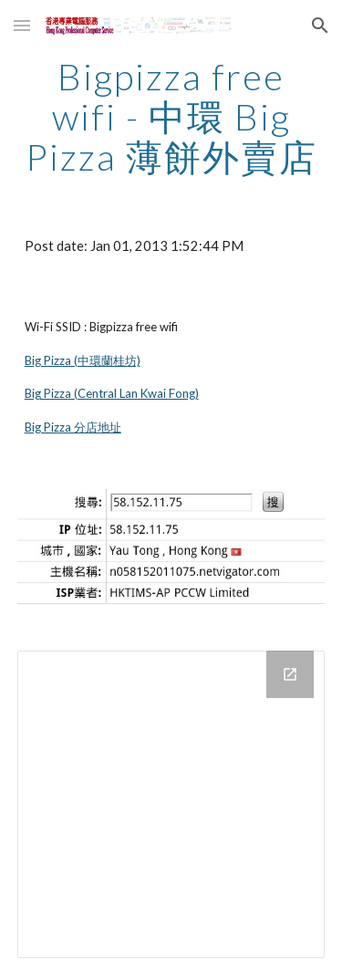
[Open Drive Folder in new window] (290, 674)
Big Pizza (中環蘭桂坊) (83, 360)
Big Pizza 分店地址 (73, 427)
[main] (171, 117)
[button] (22, 25)
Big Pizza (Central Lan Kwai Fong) (112, 393)
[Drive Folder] (171, 805)
